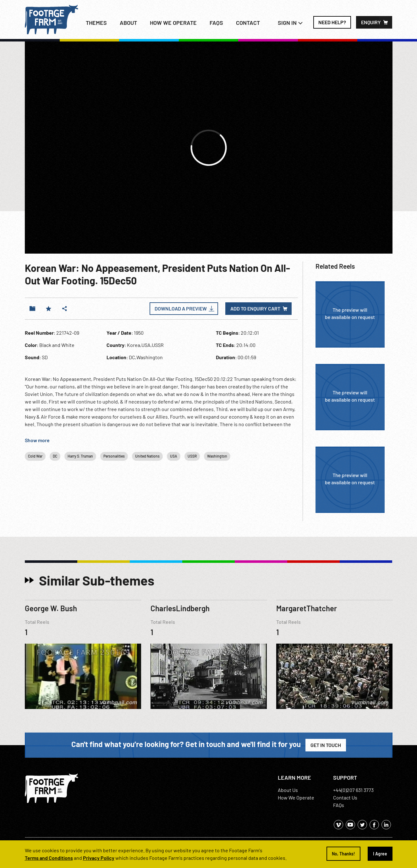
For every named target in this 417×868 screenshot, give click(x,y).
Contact (248, 23)
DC (55, 456)
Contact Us (345, 797)
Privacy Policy (99, 858)
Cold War (35, 456)
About (128, 23)
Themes (96, 23)
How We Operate (296, 797)
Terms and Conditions (49, 858)
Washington (217, 456)
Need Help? (332, 22)
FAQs (216, 23)
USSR (192, 456)
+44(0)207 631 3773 (353, 790)
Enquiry (371, 22)
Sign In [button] (290, 23)
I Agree (380, 854)
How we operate (173, 23)
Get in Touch (326, 745)
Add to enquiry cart (255, 308)
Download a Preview (181, 308)
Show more (37, 440)
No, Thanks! (343, 854)
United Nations (147, 456)
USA (174, 456)
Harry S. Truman (80, 456)
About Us (288, 790)
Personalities (114, 456)
